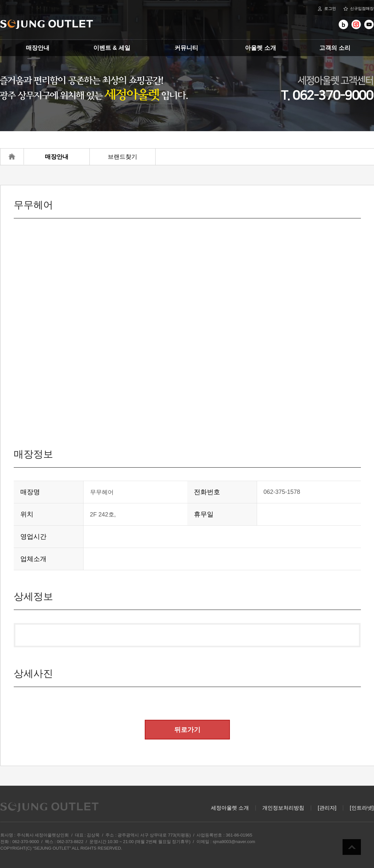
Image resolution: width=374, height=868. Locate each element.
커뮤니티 (186, 48)
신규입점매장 (358, 9)
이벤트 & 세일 (112, 48)
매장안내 (38, 48)
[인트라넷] (362, 808)
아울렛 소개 (261, 48)
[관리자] (327, 808)
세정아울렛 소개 (230, 808)
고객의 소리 (335, 48)
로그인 (327, 9)
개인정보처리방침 (283, 808)
